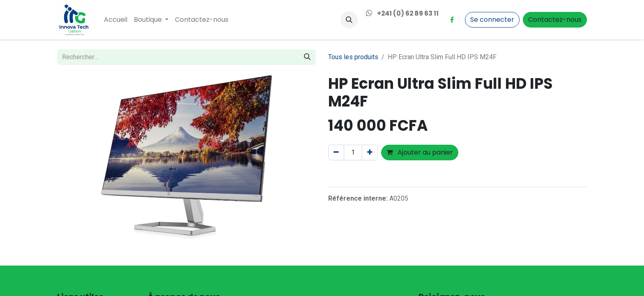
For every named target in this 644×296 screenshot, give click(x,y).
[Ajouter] (370, 153)
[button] (349, 20)
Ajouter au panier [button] (420, 152)
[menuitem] (116, 20)
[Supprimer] (336, 153)
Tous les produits (353, 57)
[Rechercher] (307, 57)
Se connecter (492, 20)
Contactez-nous (555, 20)
